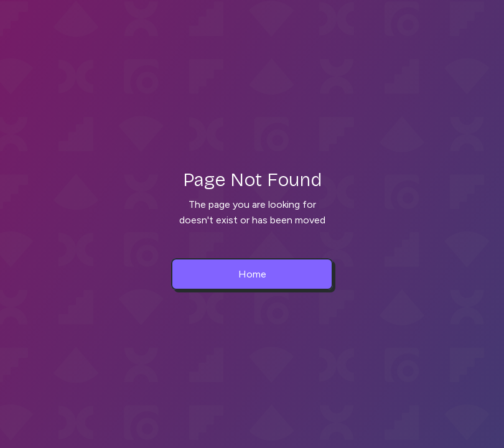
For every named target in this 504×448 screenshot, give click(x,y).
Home (252, 274)
